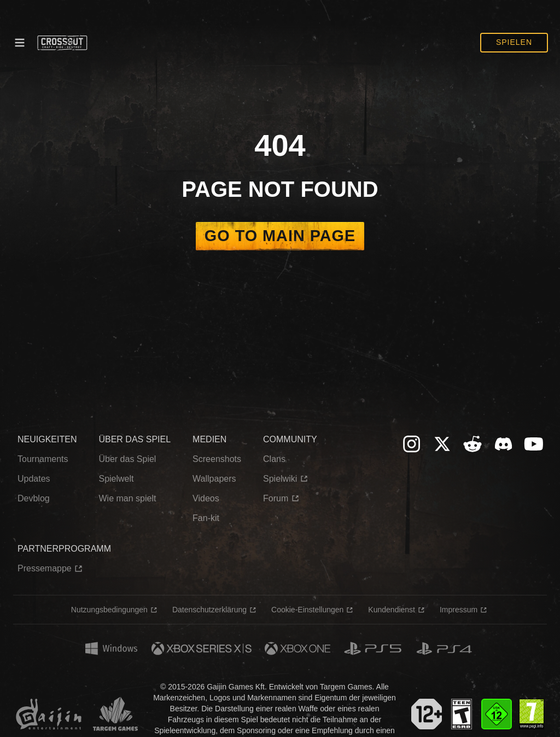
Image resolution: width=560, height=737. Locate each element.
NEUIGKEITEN (47, 439)
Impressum (459, 610)
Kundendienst (392, 610)
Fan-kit (206, 518)
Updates (34, 479)
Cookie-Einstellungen (307, 610)
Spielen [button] (514, 42)
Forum (276, 498)
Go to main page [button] (280, 236)
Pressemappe (45, 568)
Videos (206, 498)
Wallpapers (214, 479)
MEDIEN (209, 439)
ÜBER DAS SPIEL (135, 439)
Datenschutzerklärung (209, 610)
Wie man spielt (127, 498)
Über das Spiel (127, 459)
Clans (274, 459)
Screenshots (217, 459)
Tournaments (43, 459)
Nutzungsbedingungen (109, 610)
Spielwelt (116, 479)
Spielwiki (280, 479)
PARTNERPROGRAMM (64, 549)
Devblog (34, 498)
